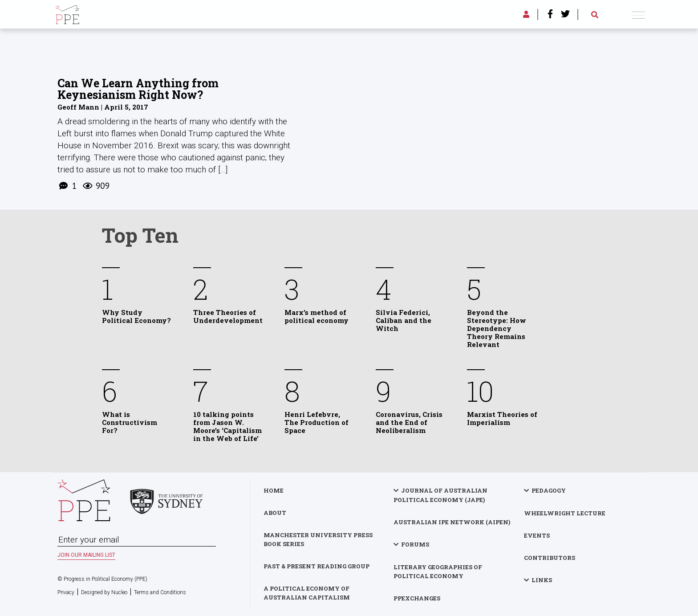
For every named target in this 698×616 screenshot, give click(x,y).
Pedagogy (549, 490)
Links (542, 580)
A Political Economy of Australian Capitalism (307, 593)
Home (274, 490)
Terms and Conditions (160, 592)
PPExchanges (417, 598)
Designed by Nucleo (104, 592)
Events (537, 535)
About (275, 513)
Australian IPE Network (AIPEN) (452, 522)
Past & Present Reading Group (317, 566)
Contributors (550, 558)
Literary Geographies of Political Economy (438, 571)
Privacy (66, 592)
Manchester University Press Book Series (318, 539)
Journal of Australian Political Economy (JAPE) (440, 495)
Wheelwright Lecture (565, 513)
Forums (415, 544)
